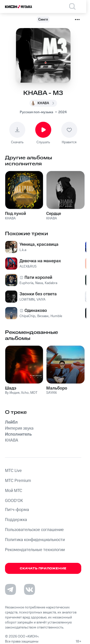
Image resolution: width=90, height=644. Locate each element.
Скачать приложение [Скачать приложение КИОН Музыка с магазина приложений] (43, 568)
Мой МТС (14, 491)
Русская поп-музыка (36, 112)
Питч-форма (17, 510)
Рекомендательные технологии (35, 550)
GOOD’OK (14, 501)
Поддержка (16, 520)
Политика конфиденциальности (35, 540)
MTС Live (13, 471)
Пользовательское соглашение (34, 530)
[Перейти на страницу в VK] (29, 589)
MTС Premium (18, 481)
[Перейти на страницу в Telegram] (10, 589)
